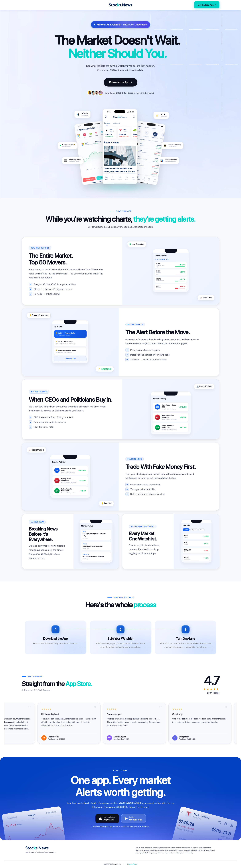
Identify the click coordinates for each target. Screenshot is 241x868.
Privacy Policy (132, 864)
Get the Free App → (207, 5)
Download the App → (121, 82)
